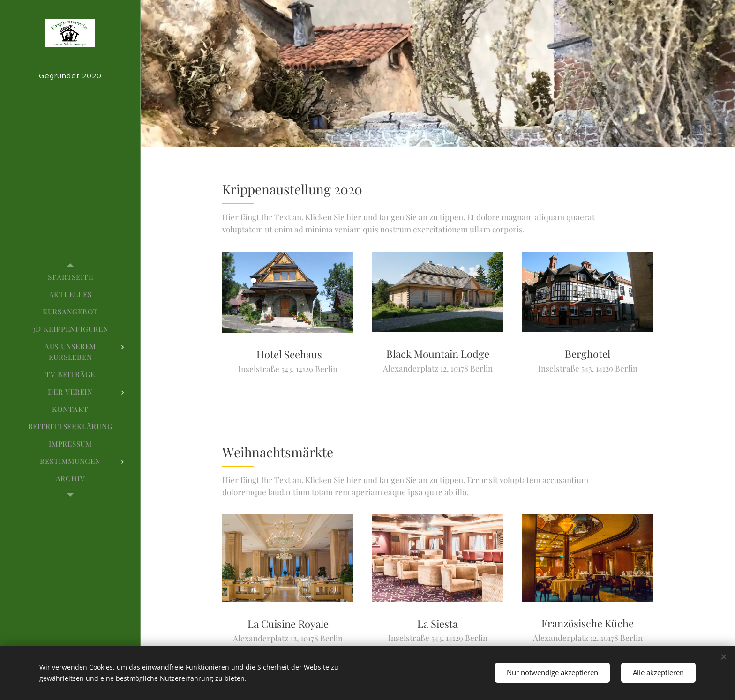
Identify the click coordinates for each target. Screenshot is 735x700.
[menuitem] (70, 277)
